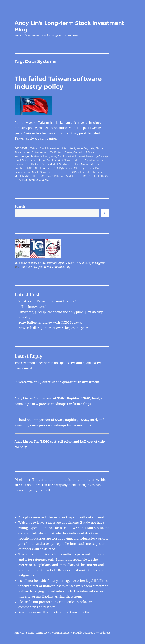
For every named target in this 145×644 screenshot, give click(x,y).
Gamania (46, 172)
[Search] (105, 213)
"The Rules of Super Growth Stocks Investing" (46, 267)
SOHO (78, 176)
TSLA (18, 180)
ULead (40, 180)
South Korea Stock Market (42, 164)
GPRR (76, 172)
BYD (55, 168)
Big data (89, 148)
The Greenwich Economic (34, 363)
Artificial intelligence (70, 148)
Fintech (59, 152)
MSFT (18, 176)
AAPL (30, 168)
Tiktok (96, 176)
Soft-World (66, 176)
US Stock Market (80, 164)
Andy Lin (21, 398)
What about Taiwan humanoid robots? (47, 301)
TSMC (31, 180)
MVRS (26, 176)
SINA (56, 176)
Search (20, 206)
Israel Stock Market (26, 160)
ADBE (38, 168)
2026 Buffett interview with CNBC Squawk (50, 322)
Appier (47, 168)
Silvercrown (24, 382)
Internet (80, 156)
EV (51, 152)
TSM (24, 180)
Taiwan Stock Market (43, 148)
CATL (77, 168)
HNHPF (85, 172)
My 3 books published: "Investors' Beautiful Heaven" (45, 263)
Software (20, 164)
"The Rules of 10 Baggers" (91, 263)
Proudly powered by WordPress (92, 633)
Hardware (36, 156)
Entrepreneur (40, 152)
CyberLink (88, 168)
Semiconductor (74, 160)
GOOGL (66, 172)
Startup (64, 164)
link (53, 612)
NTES (34, 176)
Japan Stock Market (51, 160)
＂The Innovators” (32, 307)
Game (69, 152)
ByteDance (66, 168)
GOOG (56, 172)
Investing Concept (98, 156)
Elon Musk (32, 172)
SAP (49, 176)
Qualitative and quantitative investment (69, 382)
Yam (48, 180)
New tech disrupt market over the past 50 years (54, 328)
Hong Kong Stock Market (59, 156)
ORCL (42, 176)
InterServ (96, 172)
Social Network (94, 160)
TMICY (105, 176)
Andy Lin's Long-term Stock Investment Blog (42, 633)
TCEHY (87, 176)
